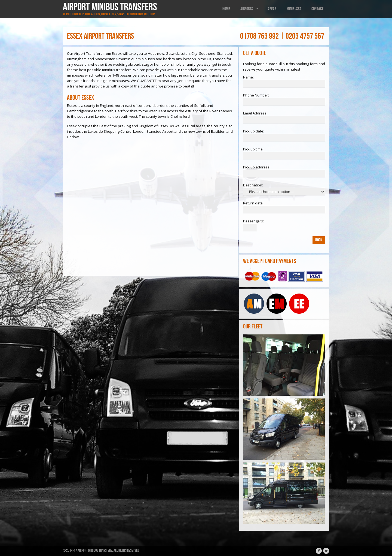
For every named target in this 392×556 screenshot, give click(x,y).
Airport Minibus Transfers (110, 7)
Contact (317, 9)
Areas (272, 9)
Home (226, 9)
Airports (250, 9)
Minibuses (294, 9)
